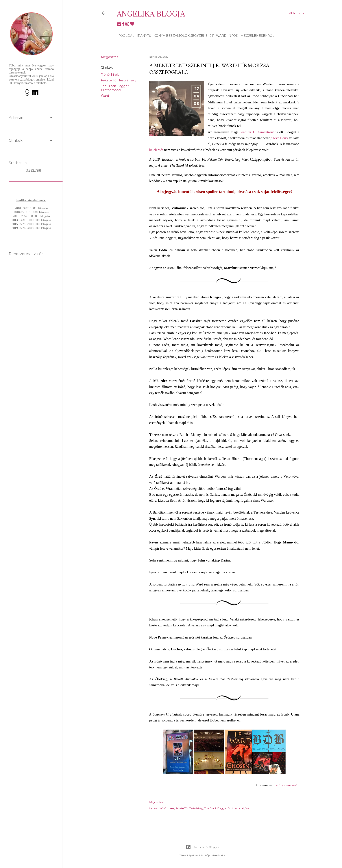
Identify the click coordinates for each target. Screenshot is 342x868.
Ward (105, 96)
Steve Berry (280, 138)
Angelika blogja (151, 13)
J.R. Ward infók (222, 36)
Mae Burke (218, 855)
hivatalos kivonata (286, 785)
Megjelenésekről (256, 36)
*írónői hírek (110, 75)
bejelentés (156, 150)
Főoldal (125, 36)
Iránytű (142, 36)
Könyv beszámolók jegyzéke (179, 36)
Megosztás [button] (109, 57)
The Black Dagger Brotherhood (115, 88)
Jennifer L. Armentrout (257, 132)
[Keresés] (296, 13)
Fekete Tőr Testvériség (118, 80)
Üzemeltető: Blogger (202, 847)
